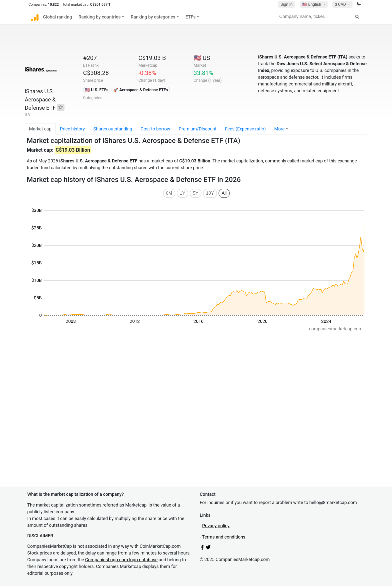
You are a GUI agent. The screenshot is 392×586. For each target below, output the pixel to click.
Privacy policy (216, 526)
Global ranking (57, 17)
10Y (210, 193)
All (224, 193)
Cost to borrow (155, 129)
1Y (182, 193)
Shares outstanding (113, 129)
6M (169, 193)
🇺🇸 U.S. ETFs (97, 90)
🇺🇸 (312, 4)
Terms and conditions (224, 537)
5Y (195, 193)
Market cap (40, 129)
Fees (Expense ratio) (245, 129)
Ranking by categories (153, 17)
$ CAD (341, 4)
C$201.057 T (100, 4)
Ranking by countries (100, 17)
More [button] (279, 129)
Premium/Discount (198, 129)
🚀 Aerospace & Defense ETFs (140, 90)
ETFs (191, 17)
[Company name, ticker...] (318, 16)
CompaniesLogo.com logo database (121, 560)
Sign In (286, 4)
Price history (72, 129)
